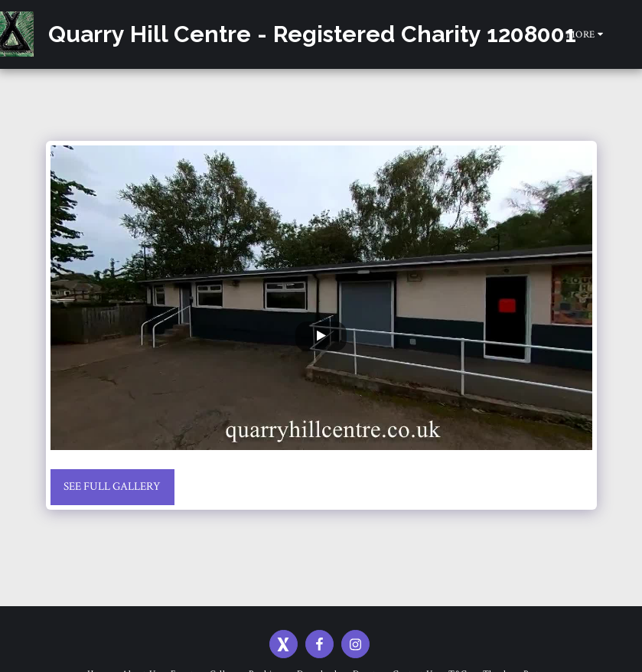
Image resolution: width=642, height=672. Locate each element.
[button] (631, 34)
